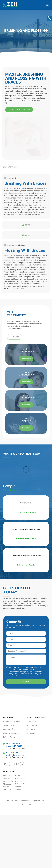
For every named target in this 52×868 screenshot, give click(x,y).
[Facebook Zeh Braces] (16, 764)
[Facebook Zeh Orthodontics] (11, 764)
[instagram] (5, 764)
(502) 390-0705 (18, 757)
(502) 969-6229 (18, 748)
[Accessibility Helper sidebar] (49, 18)
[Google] (22, 764)
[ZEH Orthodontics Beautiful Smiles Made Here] (17, 698)
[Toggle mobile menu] (48, 5)
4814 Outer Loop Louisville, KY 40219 (14, 745)
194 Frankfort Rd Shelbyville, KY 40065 (15, 754)
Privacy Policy (26, 804)
